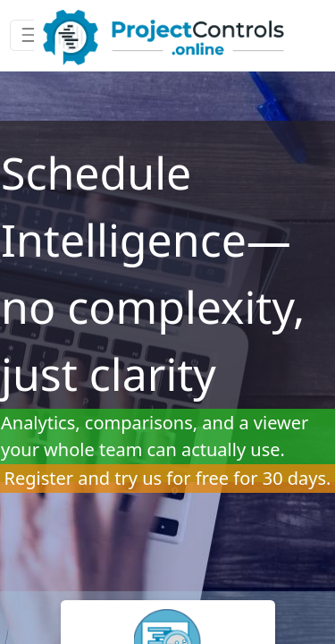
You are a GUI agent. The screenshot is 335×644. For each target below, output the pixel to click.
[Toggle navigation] (32, 35)
